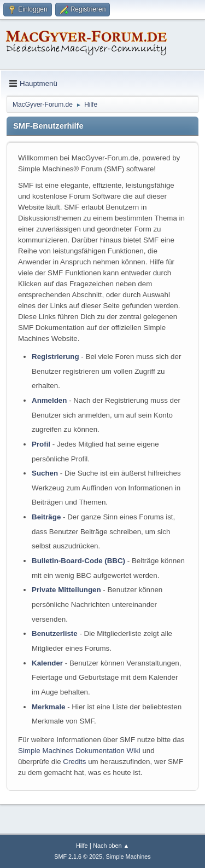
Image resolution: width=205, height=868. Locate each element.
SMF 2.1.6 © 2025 (78, 857)
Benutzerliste (55, 633)
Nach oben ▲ (111, 846)
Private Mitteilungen (66, 590)
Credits (74, 762)
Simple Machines (128, 857)
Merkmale (49, 707)
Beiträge (46, 517)
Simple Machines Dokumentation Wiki (79, 751)
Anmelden (49, 400)
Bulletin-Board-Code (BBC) (78, 561)
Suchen (45, 473)
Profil (41, 444)
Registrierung (55, 357)
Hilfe (82, 846)
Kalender (47, 663)
